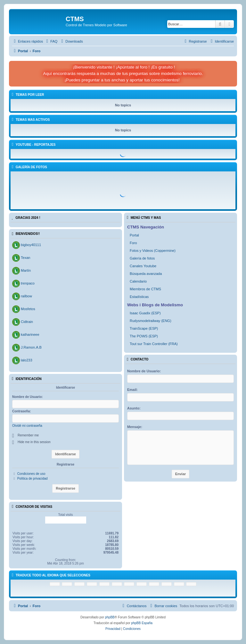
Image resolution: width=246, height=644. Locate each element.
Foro (133, 243)
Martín (26, 270)
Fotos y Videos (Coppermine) (153, 251)
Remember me (28, 435)
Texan (25, 258)
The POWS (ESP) (144, 336)
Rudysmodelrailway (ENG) (151, 321)
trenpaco (28, 283)
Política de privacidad (33, 479)
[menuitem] (51, 41)
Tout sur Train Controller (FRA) (154, 344)
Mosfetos (28, 309)
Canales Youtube (143, 266)
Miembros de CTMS (145, 289)
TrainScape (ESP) (144, 328)
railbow (26, 296)
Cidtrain (27, 322)
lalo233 (26, 360)
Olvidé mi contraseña (27, 426)
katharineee (30, 334)
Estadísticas (139, 297)
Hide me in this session (34, 442)
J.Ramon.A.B (31, 347)
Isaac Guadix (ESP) (145, 313)
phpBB (110, 617)
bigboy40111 (31, 245)
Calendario (138, 281)
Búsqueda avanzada (146, 274)
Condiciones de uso (31, 474)
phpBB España (142, 623)
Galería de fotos (142, 258)
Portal (134, 235)
